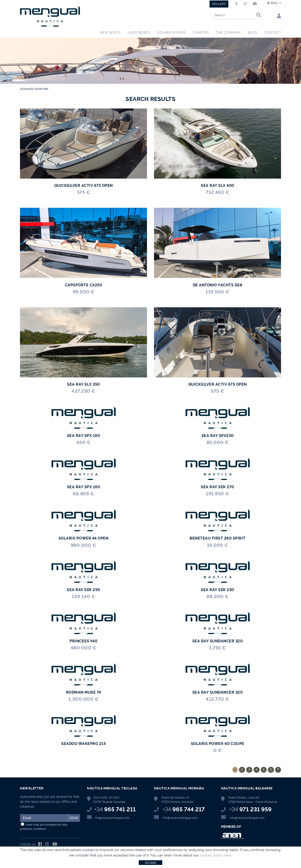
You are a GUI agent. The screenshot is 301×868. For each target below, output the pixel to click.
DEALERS (219, 4)
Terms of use (77, 861)
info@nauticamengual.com (112, 818)
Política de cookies (32, 861)
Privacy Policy (99, 861)
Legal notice (57, 861)
